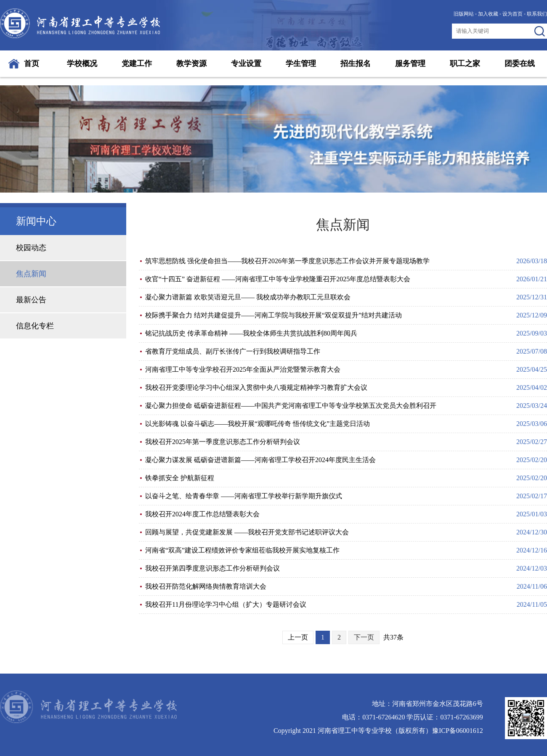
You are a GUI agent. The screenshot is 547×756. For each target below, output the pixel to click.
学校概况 (82, 63)
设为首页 (512, 14)
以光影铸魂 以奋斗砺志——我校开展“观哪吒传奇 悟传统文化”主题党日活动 (258, 424)
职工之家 (465, 63)
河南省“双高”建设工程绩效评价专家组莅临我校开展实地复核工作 (242, 550)
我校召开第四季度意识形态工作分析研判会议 (212, 568)
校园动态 (31, 248)
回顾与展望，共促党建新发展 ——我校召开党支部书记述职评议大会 (247, 532)
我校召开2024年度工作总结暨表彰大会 (202, 514)
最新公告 (31, 300)
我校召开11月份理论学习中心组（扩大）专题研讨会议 (226, 604)
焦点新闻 (31, 274)
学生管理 (301, 63)
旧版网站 (464, 14)
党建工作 (137, 63)
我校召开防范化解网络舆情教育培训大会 (206, 586)
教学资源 (191, 63)
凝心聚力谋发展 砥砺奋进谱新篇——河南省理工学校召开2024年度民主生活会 (260, 460)
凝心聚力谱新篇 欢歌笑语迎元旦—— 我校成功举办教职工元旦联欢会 (248, 297)
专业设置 (246, 63)
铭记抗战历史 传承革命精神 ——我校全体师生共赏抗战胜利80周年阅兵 (251, 333)
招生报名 (356, 63)
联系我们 (537, 14)
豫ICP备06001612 (458, 731)
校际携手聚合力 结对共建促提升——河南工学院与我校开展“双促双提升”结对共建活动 (273, 315)
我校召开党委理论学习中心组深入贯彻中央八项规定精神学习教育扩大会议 (256, 387)
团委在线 (520, 63)
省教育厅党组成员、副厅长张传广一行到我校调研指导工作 (233, 351)
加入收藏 (488, 14)
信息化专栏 (35, 326)
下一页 (364, 637)
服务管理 (410, 63)
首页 (32, 63)
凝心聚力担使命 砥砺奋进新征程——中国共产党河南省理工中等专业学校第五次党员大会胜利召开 (291, 406)
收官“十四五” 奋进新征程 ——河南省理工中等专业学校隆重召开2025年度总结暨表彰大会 (278, 279)
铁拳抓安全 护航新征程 (180, 478)
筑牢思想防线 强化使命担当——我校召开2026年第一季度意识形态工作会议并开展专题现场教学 (287, 261)
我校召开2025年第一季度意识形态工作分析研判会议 (223, 442)
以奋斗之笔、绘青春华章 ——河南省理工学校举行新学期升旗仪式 (244, 496)
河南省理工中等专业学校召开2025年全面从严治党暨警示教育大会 (243, 369)
